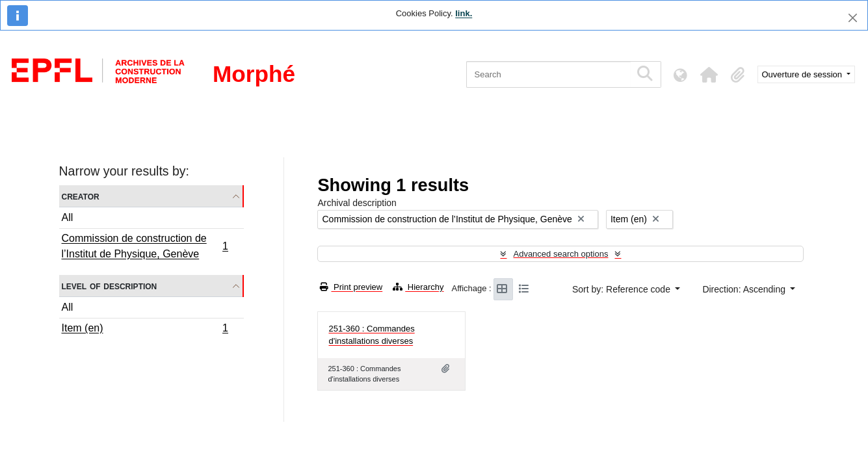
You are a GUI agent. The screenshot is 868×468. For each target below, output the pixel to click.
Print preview (351, 287)
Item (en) (145, 330)
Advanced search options (560, 254)
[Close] (853, 18)
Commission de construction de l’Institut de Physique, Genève (145, 246)
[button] (709, 75)
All (68, 217)
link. (464, 13)
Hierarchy (418, 287)
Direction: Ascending (745, 289)
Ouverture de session (803, 74)
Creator (81, 196)
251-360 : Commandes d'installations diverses (371, 335)
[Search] (548, 74)
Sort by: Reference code (623, 289)
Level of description (110, 286)
